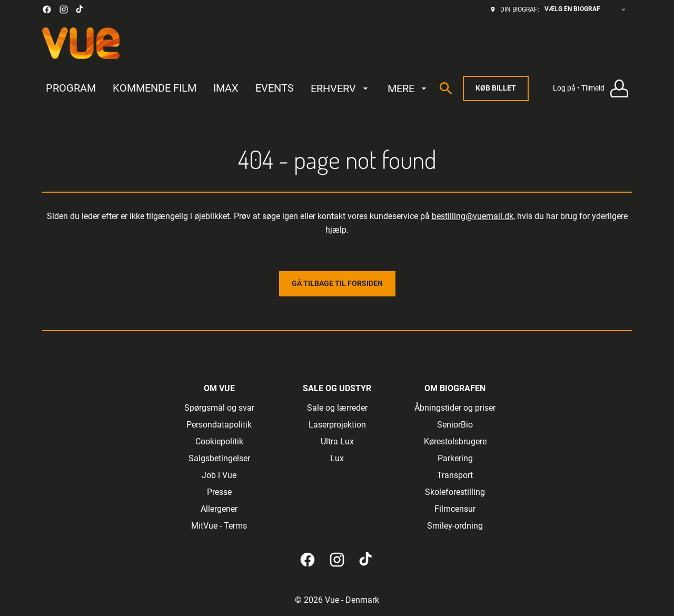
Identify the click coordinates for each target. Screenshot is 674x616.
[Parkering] (455, 459)
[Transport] (455, 475)
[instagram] (64, 9)
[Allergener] (219, 509)
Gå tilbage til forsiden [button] (337, 283)
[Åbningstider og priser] (455, 408)
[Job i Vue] (219, 475)
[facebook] (47, 9)
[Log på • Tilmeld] (592, 89)
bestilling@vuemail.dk (473, 216)
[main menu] (237, 88)
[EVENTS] (275, 88)
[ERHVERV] (341, 88)
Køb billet (496, 88)
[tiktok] (80, 9)
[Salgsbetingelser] (219, 459)
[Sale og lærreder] (337, 408)
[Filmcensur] (455, 509)
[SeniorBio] (455, 425)
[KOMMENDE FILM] (155, 88)
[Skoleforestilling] (455, 492)
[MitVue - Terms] (219, 526)
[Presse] (219, 492)
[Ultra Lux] (337, 442)
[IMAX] (226, 88)
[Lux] (337, 459)
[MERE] (408, 88)
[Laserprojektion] (337, 425)
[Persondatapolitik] (219, 425)
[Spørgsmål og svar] (219, 408)
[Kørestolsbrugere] (455, 442)
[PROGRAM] (71, 88)
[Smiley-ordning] (455, 526)
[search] (446, 88)
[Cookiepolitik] (219, 442)
